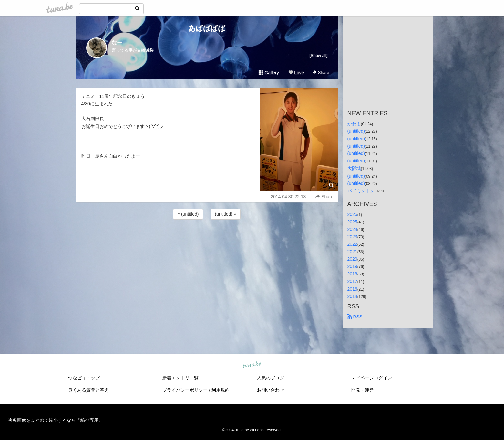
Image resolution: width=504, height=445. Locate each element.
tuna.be (252, 365)
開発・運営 (363, 390)
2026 (352, 214)
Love (296, 73)
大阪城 (354, 168)
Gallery (269, 73)
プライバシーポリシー (185, 390)
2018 (352, 274)
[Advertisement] (207, 238)
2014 (352, 296)
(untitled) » (225, 214)
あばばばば (207, 28)
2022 (352, 244)
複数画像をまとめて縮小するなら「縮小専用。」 (58, 420)
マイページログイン (372, 378)
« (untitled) (188, 214)
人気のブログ (271, 378)
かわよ (354, 124)
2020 (352, 259)
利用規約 (221, 390)
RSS (355, 317)
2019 (352, 266)
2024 (352, 229)
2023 (352, 237)
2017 (352, 281)
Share (321, 72)
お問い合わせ (271, 390)
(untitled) (356, 131)
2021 (352, 252)
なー (117, 42)
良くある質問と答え (88, 390)
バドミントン (361, 191)
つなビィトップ (84, 378)
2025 (352, 222)
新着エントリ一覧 (180, 378)
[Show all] (318, 55)
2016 (352, 289)
